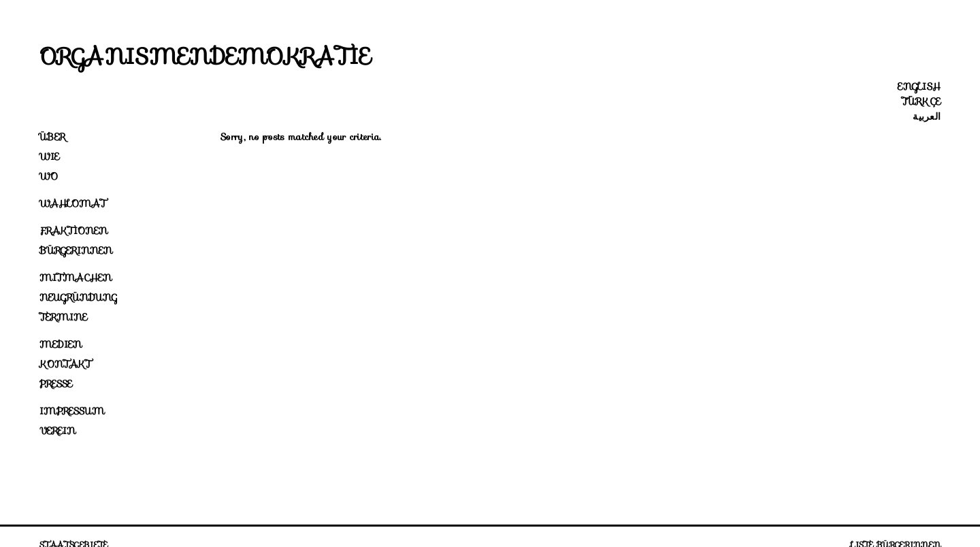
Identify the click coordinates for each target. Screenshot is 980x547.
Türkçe (921, 101)
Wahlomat (73, 203)
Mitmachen (76, 278)
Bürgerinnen (76, 250)
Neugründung (78, 297)
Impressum (72, 411)
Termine (63, 317)
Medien (61, 344)
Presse (56, 384)
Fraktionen (73, 231)
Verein (58, 431)
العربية (927, 116)
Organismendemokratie (206, 56)
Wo (49, 176)
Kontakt (65, 364)
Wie (49, 156)
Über (52, 137)
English (919, 86)
